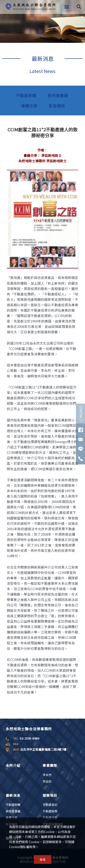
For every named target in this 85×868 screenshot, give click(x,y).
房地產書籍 (58, 95)
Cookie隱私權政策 (22, 848)
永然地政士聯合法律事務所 (29, 729)
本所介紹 (13, 765)
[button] (67, 5)
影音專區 (57, 106)
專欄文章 (29, 106)
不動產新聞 (26, 95)
